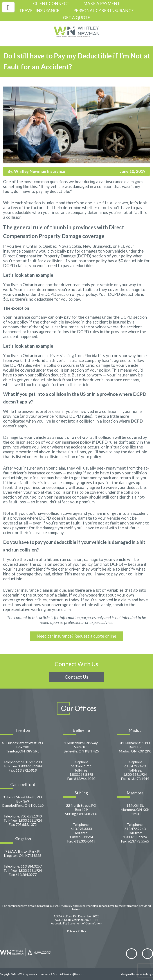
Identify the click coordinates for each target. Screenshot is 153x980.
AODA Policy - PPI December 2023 (76, 916)
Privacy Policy (76, 931)
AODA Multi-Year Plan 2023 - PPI (76, 920)
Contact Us (76, 677)
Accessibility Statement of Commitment (77, 923)
